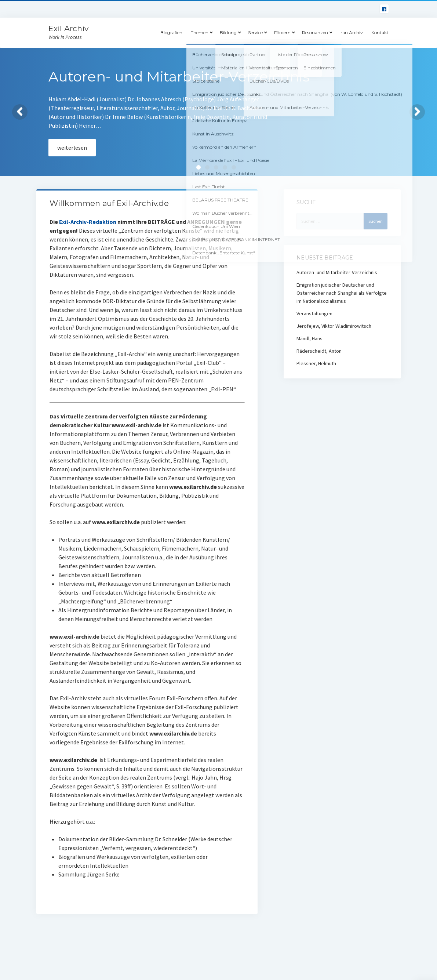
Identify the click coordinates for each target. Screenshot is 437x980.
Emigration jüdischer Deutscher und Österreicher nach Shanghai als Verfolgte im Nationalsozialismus (342, 293)
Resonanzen (315, 32)
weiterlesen (72, 148)
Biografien (171, 32)
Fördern (282, 32)
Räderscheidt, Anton (319, 351)
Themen (200, 32)
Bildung (228, 32)
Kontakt (380, 32)
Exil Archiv (68, 28)
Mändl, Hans (309, 338)
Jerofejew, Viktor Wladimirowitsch (334, 326)
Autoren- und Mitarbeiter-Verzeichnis (337, 272)
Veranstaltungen (314, 313)
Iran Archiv (351, 32)
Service (255, 32)
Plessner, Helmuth (316, 363)
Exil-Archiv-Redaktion (88, 222)
